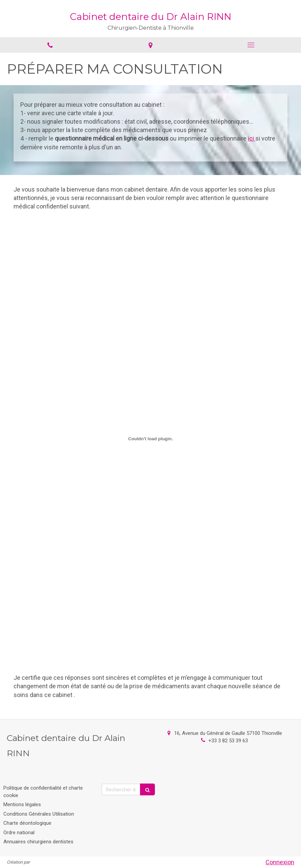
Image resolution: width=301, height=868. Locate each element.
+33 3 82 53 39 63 (228, 741)
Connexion (280, 862)
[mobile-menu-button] (251, 45)
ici (252, 138)
